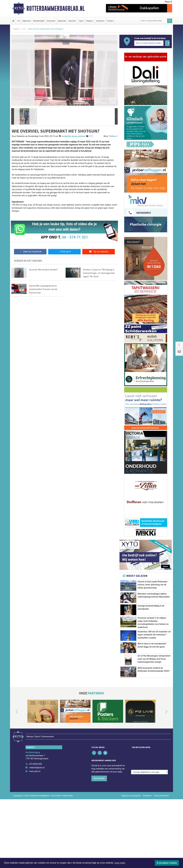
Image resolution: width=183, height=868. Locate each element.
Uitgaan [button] (89, 21)
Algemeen (27, 21)
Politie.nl (113, 136)
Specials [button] (72, 21)
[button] (13, 116)
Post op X (64, 252)
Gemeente (51, 21)
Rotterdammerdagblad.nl (56, 8)
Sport (81, 21)
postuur (82, 136)
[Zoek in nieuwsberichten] (153, 21)
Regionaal (62, 21)
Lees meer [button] (120, 863)
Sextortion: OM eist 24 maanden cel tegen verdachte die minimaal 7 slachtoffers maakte (154, 644)
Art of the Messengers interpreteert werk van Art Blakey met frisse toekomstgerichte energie (154, 691)
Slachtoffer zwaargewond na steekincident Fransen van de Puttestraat (43, 289)
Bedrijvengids (39, 21)
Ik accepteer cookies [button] (167, 863)
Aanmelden (99, 826)
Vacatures (100, 21)
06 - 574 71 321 (75, 237)
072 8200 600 (35, 812)
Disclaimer (147, 843)
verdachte (66, 136)
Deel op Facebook (30, 252)
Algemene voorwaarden (131, 843)
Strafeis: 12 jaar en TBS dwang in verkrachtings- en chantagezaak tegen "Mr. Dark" (99, 273)
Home (16, 29)
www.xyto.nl (35, 819)
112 (18, 21)
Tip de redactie (99, 252)
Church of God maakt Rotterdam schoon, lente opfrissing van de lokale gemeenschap (152, 585)
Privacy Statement (161, 843)
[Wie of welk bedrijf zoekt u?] (149, 43)
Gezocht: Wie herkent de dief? (43, 270)
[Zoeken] (170, 21)
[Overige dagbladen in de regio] (149, 806)
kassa (75, 136)
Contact (110, 21)
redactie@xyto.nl (37, 815)
